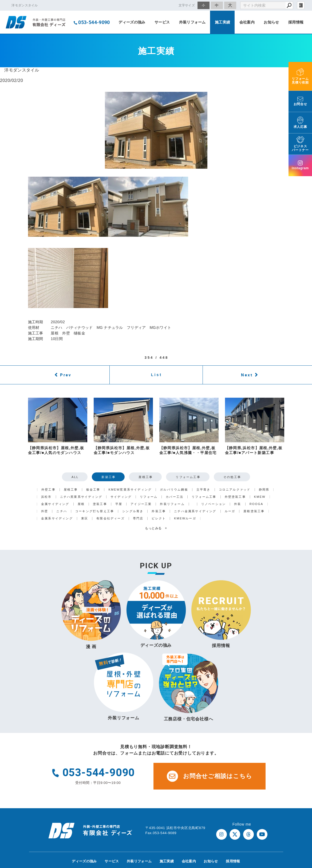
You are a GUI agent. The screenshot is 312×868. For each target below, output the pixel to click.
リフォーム (149, 497)
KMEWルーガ (185, 518)
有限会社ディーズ (110, 518)
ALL (75, 477)
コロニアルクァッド (235, 490)
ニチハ (62, 511)
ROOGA (256, 504)
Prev (66, 375)
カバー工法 (175, 497)
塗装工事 (100, 504)
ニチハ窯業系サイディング (81, 497)
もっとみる (156, 528)
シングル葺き (133, 511)
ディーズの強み (132, 22)
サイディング (121, 497)
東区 (85, 518)
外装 (238, 504)
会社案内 (247, 22)
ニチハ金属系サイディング (195, 511)
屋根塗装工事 (254, 511)
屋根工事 (146, 477)
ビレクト (159, 518)
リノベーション (214, 504)
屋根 (81, 504)
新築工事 (108, 477)
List (157, 375)
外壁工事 (48, 490)
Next (247, 375)
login (301, 5)
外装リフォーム (192, 22)
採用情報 (296, 22)
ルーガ (230, 511)
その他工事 (232, 477)
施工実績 (222, 22)
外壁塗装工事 (235, 497)
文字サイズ (187, 5)
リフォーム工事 (188, 477)
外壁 (45, 511)
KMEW (260, 497)
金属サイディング (55, 504)
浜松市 (46, 497)
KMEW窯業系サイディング (130, 490)
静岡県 (264, 490)
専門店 (138, 518)
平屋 (119, 504)
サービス (162, 22)
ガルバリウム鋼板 (174, 490)
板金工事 (93, 490)
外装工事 (159, 511)
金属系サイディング (57, 518)
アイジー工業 (141, 504)
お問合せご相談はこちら (210, 776)
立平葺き (204, 490)
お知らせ (271, 22)
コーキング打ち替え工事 (95, 511)
